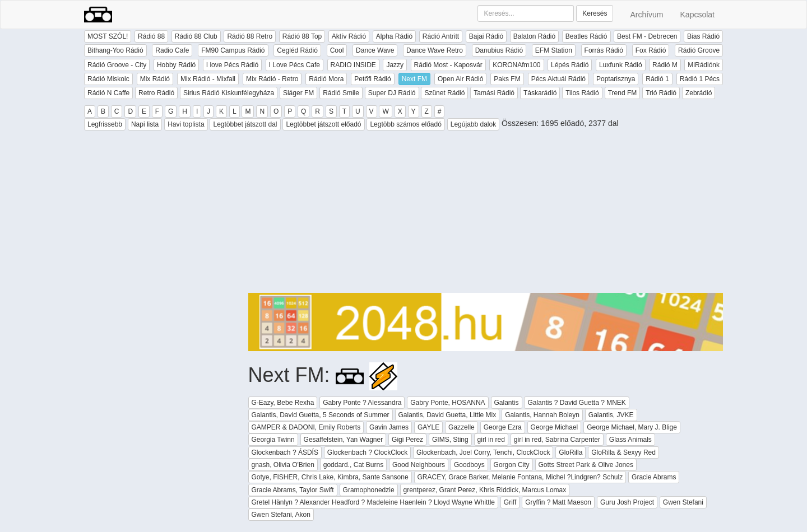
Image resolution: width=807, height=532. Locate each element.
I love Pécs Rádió (232, 65)
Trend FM (623, 93)
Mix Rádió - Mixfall (208, 79)
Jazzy (395, 65)
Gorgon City (512, 465)
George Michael (555, 427)
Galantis (507, 403)
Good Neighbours (419, 465)
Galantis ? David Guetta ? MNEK (576, 403)
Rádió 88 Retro (250, 36)
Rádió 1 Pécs (700, 79)
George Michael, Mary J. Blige (632, 427)
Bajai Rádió (486, 36)
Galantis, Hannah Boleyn (542, 415)
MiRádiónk (704, 65)
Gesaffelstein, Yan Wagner (344, 440)
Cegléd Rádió (297, 50)
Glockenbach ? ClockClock (367, 452)
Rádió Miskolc (108, 79)
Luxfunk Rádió (621, 65)
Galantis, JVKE (611, 415)
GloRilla (571, 452)
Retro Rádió (156, 93)
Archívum (646, 15)
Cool (337, 50)
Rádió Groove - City (117, 65)
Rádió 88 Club (196, 36)
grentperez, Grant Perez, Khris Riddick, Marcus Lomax (485, 490)
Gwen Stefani (683, 502)
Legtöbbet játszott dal (245, 124)
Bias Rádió (703, 36)
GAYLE (428, 427)
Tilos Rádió (582, 93)
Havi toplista (186, 124)
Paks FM (507, 79)
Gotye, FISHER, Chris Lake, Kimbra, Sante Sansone (330, 477)
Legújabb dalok (473, 124)
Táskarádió (540, 93)
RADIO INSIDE (353, 65)
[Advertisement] (486, 214)
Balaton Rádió (534, 36)
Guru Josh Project (627, 502)
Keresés (595, 13)
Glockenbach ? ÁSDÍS (285, 452)
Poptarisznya (616, 79)
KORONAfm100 (516, 65)
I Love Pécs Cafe (294, 65)
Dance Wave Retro (435, 50)
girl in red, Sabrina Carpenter (557, 440)
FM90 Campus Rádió (233, 50)
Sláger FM (298, 93)
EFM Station (554, 50)
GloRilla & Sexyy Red (623, 452)
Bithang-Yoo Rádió (115, 50)
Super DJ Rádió (392, 93)
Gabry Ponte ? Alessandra (362, 403)
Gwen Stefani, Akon (281, 515)
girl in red (491, 440)
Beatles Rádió (586, 36)
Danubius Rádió (499, 50)
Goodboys (469, 465)
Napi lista (145, 124)
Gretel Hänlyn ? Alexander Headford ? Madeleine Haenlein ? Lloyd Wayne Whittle (373, 502)
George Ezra (503, 427)
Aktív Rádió (349, 36)
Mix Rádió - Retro (272, 79)
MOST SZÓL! (108, 36)
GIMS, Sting (450, 440)
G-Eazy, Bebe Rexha (283, 403)
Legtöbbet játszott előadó (323, 124)
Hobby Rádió (176, 65)
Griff (510, 502)
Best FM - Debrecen (647, 36)
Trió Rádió (661, 93)
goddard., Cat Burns (353, 465)
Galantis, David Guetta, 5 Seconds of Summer (321, 415)
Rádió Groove (699, 50)
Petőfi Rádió (372, 79)
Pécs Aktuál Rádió (558, 79)
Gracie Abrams (654, 477)
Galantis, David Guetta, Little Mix (447, 415)
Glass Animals (630, 440)
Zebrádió (699, 93)
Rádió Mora (326, 79)
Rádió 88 (151, 36)
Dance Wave (375, 50)
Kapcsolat (697, 15)
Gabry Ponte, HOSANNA (447, 403)
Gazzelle (462, 427)
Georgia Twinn (273, 440)
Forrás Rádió (604, 50)
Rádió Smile (341, 93)
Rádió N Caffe (108, 93)
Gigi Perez (407, 440)
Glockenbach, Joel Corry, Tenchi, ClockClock (483, 452)
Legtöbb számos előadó (405, 124)
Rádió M (665, 65)
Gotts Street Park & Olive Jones (586, 465)
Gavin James (389, 427)
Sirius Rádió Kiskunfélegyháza (229, 93)
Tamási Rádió (494, 93)
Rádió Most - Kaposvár (448, 65)
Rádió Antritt (441, 36)
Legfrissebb (105, 124)
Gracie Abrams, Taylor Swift (293, 490)
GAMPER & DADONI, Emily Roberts (306, 427)
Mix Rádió (155, 79)
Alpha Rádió (394, 36)
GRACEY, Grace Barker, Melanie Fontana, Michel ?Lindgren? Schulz (520, 477)
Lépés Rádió (570, 65)
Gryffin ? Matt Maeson (558, 502)
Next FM (414, 79)
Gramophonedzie (369, 490)
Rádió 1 (657, 79)
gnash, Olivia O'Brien (283, 465)
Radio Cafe (172, 50)
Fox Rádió (651, 50)
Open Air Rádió (460, 79)
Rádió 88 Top (302, 36)
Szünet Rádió (444, 93)
